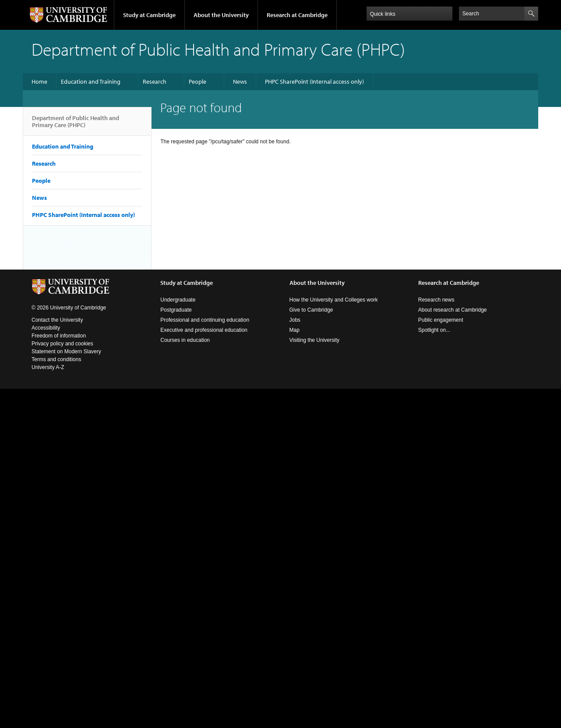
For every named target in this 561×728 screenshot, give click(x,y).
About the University (221, 15)
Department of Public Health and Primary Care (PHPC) (76, 125)
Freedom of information (59, 336)
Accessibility (46, 328)
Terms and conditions (56, 359)
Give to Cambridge (311, 310)
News (240, 82)
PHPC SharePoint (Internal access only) (314, 82)
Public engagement (441, 320)
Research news (436, 300)
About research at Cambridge (453, 310)
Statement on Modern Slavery (66, 352)
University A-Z (48, 367)
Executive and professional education (204, 330)
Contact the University (57, 320)
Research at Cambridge (297, 15)
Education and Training (91, 82)
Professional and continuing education (205, 320)
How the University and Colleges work (334, 300)
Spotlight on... (434, 330)
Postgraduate (176, 310)
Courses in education (185, 340)
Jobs (295, 320)
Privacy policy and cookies (62, 344)
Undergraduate (178, 300)
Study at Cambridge (149, 15)
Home (39, 82)
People (198, 82)
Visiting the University (315, 340)
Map (295, 330)
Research (155, 82)
